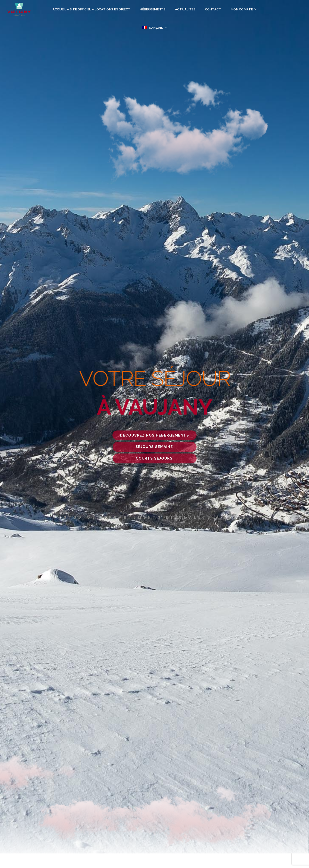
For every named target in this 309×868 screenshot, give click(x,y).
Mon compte (242, 9)
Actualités (185, 9)
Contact (213, 9)
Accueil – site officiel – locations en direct (92, 9)
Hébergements (153, 9)
